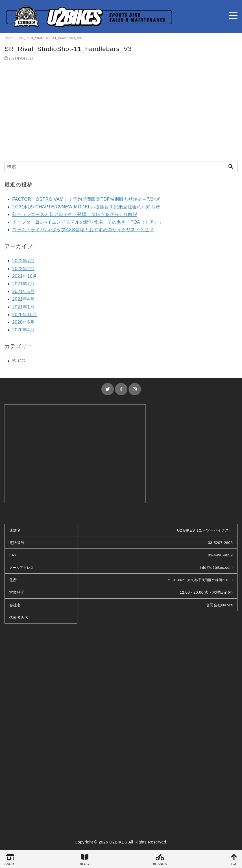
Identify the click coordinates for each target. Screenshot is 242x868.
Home (9, 38)
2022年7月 (23, 261)
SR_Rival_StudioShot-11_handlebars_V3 (50, 38)
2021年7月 (23, 284)
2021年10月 (25, 276)
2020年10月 (25, 315)
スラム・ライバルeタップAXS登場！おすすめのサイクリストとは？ (83, 230)
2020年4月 (23, 330)
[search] (231, 167)
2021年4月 (23, 299)
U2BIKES (118, 842)
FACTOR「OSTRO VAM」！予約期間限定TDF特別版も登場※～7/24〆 (86, 199)
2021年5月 (23, 291)
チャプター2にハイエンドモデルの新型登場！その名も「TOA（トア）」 (88, 222)
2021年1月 (23, 307)
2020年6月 (23, 322)
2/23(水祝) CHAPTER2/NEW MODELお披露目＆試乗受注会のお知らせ (86, 207)
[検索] (121, 167)
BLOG (19, 361)
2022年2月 (23, 269)
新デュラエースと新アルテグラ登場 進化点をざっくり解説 (75, 214)
